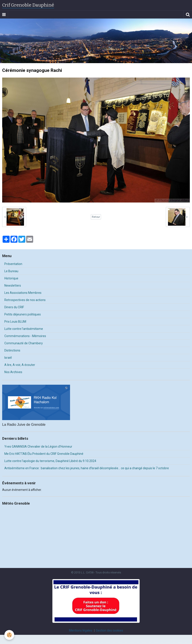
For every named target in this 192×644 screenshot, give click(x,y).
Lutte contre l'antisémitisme (24, 329)
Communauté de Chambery (24, 343)
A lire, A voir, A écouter (20, 365)
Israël (8, 358)
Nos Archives (13, 372)
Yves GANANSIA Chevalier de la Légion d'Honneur (38, 447)
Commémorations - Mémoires (25, 336)
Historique (11, 278)
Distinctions (12, 350)
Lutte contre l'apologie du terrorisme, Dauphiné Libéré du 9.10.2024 (50, 461)
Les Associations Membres (23, 293)
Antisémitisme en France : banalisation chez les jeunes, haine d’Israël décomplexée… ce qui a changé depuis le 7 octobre (87, 468)
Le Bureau (11, 271)
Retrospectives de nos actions (25, 300)
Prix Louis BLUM (15, 322)
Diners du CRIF (14, 307)
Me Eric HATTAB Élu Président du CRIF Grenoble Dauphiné (44, 454)
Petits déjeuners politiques (23, 314)
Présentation (13, 264)
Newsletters (13, 286)
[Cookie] (9, 635)
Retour (96, 217)
